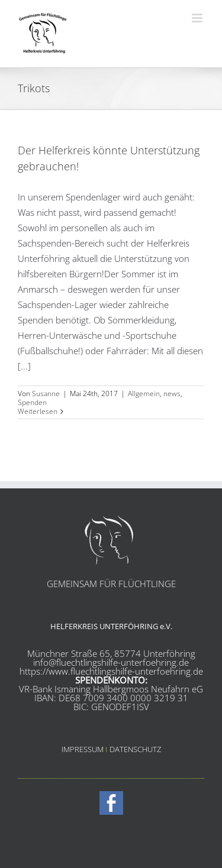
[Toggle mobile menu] (198, 18)
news (172, 393)
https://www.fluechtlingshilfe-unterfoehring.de (111, 671)
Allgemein (144, 393)
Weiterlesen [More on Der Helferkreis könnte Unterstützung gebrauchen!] (38, 411)
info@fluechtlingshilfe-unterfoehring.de (111, 662)
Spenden (32, 402)
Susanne (46, 393)
